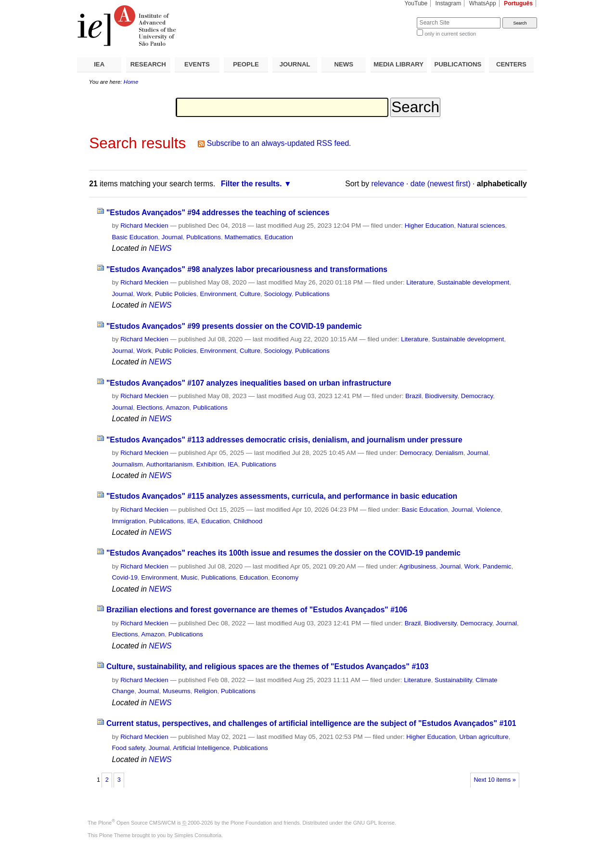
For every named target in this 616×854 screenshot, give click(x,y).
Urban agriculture (484, 737)
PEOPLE (246, 64)
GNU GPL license (374, 823)
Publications (204, 237)
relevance (388, 184)
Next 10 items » (494, 780)
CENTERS (511, 64)
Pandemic (497, 566)
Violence (488, 510)
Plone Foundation (251, 823)
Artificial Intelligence (201, 748)
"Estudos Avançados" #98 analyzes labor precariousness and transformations (247, 269)
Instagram (449, 3)
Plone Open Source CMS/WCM (137, 823)
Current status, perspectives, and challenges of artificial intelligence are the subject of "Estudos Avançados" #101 (311, 723)
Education (279, 237)
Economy (285, 577)
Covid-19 (124, 577)
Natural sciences (481, 226)
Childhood (248, 521)
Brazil (413, 396)
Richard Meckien (144, 226)
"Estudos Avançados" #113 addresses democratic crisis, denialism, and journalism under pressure (284, 440)
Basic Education (135, 237)
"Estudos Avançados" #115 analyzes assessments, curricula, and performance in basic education (282, 496)
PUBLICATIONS (458, 64)
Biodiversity (441, 396)
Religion (205, 691)
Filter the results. (251, 184)
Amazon (178, 408)
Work (144, 294)
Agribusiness (418, 566)
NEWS (344, 64)
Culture (250, 294)
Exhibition (210, 464)
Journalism (127, 464)
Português (518, 3)
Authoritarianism (170, 464)
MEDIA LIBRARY (398, 64)
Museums (177, 691)
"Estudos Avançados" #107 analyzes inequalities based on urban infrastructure (249, 383)
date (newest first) (441, 184)
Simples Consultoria (198, 835)
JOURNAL (295, 64)
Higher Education (430, 226)
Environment (218, 294)
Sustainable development (473, 282)
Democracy (477, 396)
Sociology (278, 294)
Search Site (393, 17)
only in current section (450, 34)
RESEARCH (148, 64)
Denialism (449, 453)
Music (189, 577)
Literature (420, 282)
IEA (99, 64)
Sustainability (453, 680)
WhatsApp (483, 3)
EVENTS (197, 64)
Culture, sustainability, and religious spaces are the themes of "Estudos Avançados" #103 (267, 666)
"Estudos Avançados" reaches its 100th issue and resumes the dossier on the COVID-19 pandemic (283, 553)
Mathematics (243, 237)
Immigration (128, 521)
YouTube (416, 3)
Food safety (128, 748)
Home (131, 82)
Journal (172, 237)
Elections (150, 408)
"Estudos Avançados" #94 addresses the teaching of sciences (218, 213)
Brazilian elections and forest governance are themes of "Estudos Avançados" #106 (257, 610)
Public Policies (176, 294)
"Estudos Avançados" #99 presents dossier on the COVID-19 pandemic (234, 326)
